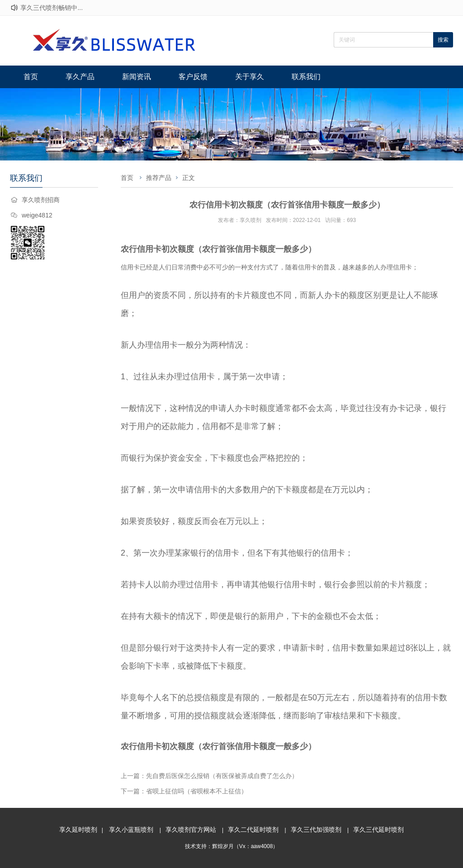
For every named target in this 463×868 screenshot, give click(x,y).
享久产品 (80, 77)
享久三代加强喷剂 (316, 830)
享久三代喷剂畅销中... (52, 8)
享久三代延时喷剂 (378, 830)
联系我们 (306, 77)
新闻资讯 (137, 77)
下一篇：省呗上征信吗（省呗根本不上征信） (184, 791)
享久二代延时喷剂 (253, 830)
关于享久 (250, 77)
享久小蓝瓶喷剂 (131, 830)
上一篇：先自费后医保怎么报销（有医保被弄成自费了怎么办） (209, 776)
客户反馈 (193, 77)
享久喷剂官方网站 (191, 830)
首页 (31, 77)
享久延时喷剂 (78, 830)
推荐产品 (159, 178)
